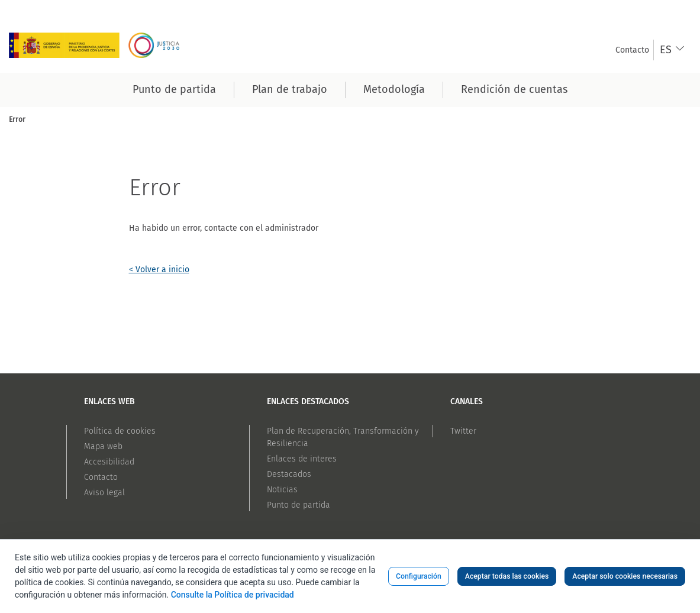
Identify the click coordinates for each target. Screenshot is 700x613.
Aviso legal (104, 493)
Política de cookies (120, 431)
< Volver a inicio (159, 270)
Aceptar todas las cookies (507, 576)
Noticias (282, 490)
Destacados (289, 474)
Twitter (463, 431)
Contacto (101, 477)
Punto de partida (299, 505)
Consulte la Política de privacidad (233, 595)
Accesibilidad (109, 462)
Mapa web (103, 446)
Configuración (419, 576)
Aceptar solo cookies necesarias (625, 576)
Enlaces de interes (302, 459)
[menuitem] (632, 50)
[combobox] (672, 50)
